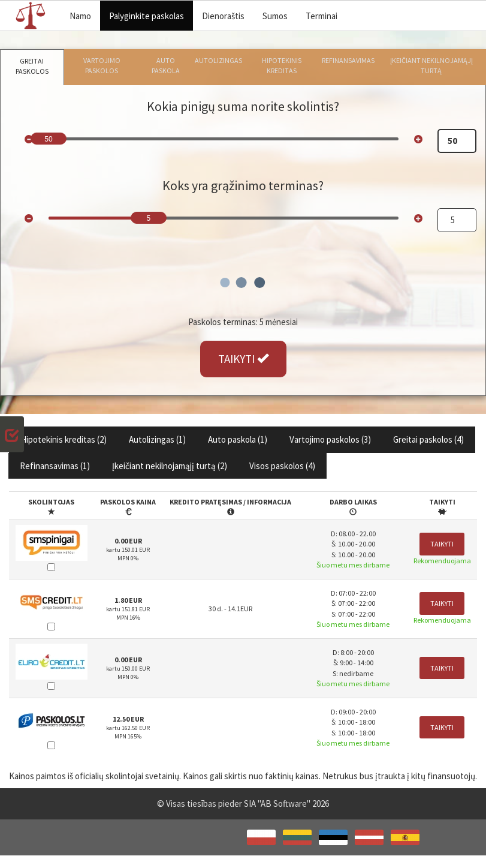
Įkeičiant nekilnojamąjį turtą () (170, 466)
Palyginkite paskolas (147, 16)
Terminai (322, 16)
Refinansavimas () (55, 466)
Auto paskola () (238, 439)
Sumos (275, 16)
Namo (80, 16)
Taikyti (442, 544)
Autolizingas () (157, 439)
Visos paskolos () (282, 466)
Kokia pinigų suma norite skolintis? (243, 106)
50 (48, 139)
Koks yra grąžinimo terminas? (243, 185)
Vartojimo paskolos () (330, 439)
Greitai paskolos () (428, 439)
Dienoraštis (223, 16)
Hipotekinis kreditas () (64, 439)
